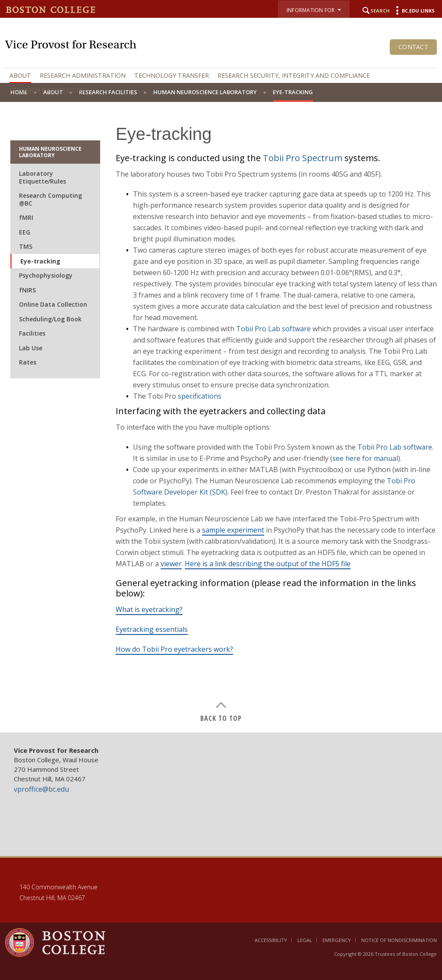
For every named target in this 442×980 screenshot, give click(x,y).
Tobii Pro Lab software (273, 329)
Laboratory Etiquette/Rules (43, 177)
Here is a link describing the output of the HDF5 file (268, 564)
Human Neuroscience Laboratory (50, 152)
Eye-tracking (40, 261)
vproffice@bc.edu (41, 789)
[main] (221, 417)
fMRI (26, 217)
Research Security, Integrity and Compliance (294, 75)
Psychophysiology (46, 275)
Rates (28, 362)
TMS (26, 246)
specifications (200, 396)
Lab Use (31, 348)
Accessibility (271, 940)
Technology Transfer (172, 75)
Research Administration (83, 75)
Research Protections (47, 90)
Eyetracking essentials (152, 629)
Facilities (32, 333)
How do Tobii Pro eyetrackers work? (174, 649)
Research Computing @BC (51, 199)
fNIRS (27, 290)
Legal (305, 940)
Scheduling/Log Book (50, 319)
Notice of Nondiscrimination (399, 940)
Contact (413, 47)
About (20, 75)
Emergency (337, 940)
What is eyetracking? (149, 609)
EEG (25, 232)
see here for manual (365, 458)
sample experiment (233, 530)
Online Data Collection (53, 304)
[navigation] (221, 83)
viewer (171, 564)
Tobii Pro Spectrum (303, 158)
